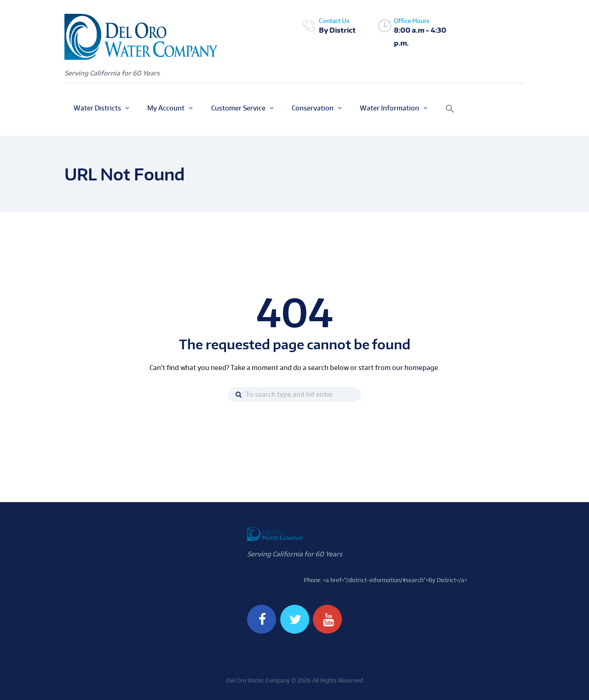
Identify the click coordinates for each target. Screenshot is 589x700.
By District (337, 30)
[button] (450, 109)
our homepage (415, 367)
